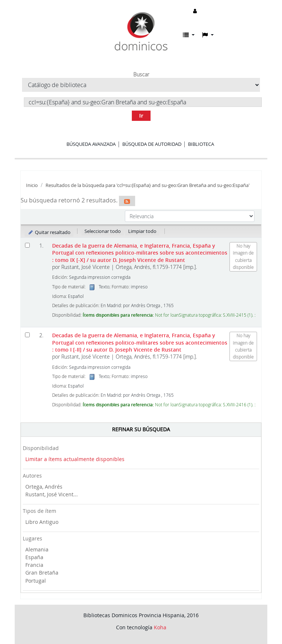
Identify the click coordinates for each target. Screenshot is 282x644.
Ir (141, 116)
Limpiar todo (142, 231)
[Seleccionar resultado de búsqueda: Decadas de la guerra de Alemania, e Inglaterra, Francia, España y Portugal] (27, 245)
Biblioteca (201, 144)
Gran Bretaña (42, 573)
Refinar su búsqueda (141, 429)
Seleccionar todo (103, 231)
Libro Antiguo (42, 522)
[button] (189, 35)
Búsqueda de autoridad (152, 144)
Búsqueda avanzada (91, 144)
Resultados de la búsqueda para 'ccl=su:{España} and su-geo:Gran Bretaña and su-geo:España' (148, 185)
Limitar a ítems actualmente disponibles (75, 459)
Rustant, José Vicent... (52, 494)
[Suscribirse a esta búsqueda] (127, 201)
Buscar (141, 75)
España (34, 557)
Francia (34, 565)
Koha (160, 627)
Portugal (36, 581)
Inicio (32, 185)
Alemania (37, 549)
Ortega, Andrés (44, 487)
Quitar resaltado (49, 232)
